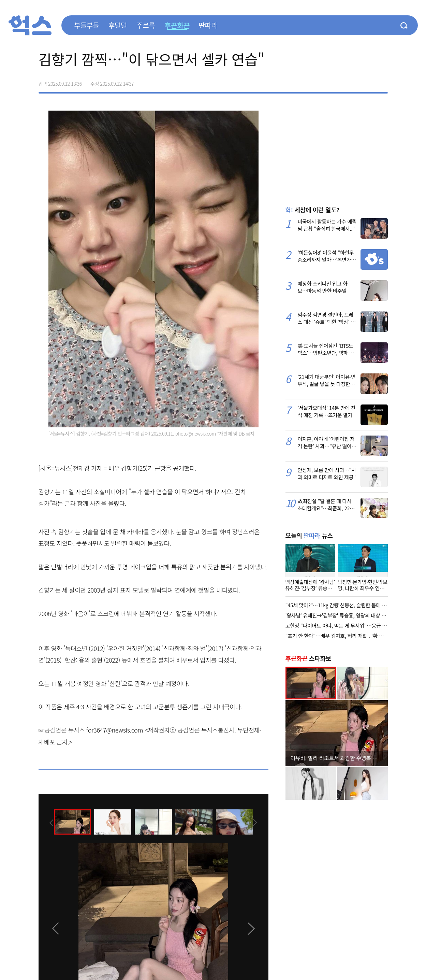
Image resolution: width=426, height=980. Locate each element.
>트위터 (354, 81)
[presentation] (48, 822)
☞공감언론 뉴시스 (62, 730)
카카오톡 (368, 81)
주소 (382, 81)
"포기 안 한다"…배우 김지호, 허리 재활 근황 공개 (337, 636)
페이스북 (339, 81)
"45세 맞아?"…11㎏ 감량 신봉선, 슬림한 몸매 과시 (338, 605)
